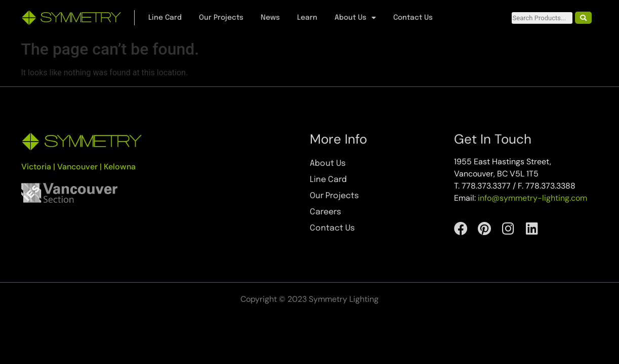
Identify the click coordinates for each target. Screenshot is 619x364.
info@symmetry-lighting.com (532, 198)
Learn (307, 18)
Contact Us (413, 18)
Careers (325, 212)
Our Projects (221, 18)
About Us (355, 18)
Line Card (165, 18)
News (270, 18)
